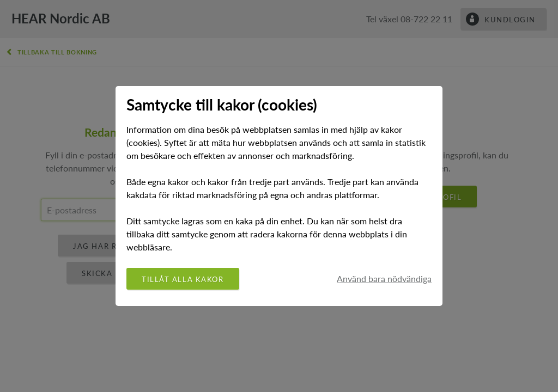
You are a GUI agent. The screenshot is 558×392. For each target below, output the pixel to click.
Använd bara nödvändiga (384, 279)
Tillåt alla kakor (183, 279)
